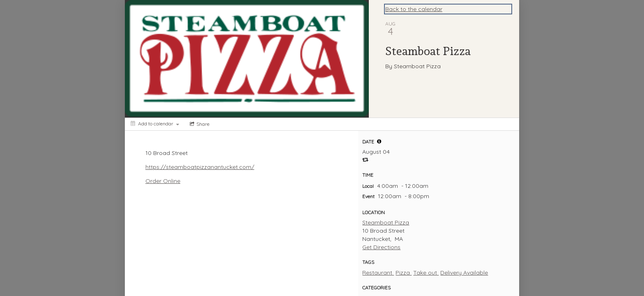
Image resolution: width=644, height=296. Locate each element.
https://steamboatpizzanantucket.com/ (200, 167)
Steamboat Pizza (386, 222)
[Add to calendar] (155, 124)
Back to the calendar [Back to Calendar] (414, 9)
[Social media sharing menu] (199, 124)
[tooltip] (379, 141)
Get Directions (381, 247)
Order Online (163, 181)
